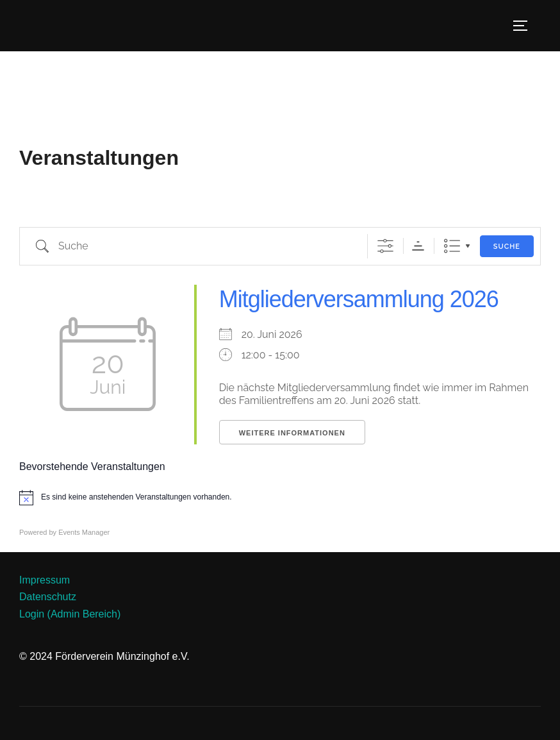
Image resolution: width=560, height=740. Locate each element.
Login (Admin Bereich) (70, 614)
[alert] (280, 498)
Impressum (45, 580)
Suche (507, 247)
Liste (452, 246)
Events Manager (84, 532)
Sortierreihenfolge (418, 246)
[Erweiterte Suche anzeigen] (385, 246)
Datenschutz (48, 597)
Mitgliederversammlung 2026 (359, 299)
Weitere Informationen (292, 433)
